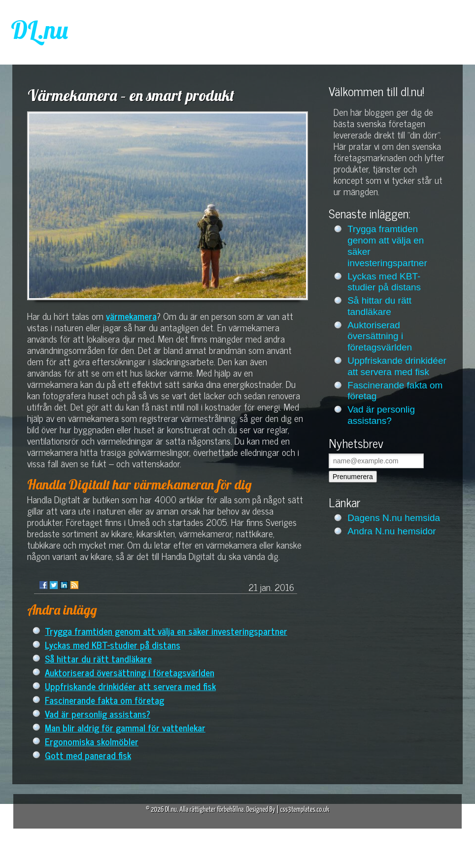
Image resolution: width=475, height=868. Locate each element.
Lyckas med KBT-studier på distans (113, 644)
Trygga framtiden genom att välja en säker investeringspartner (166, 631)
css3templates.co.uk (305, 810)
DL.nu (39, 30)
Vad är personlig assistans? (98, 713)
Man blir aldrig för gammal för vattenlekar (125, 727)
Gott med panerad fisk (88, 755)
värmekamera (131, 316)
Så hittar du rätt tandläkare (98, 658)
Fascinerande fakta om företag (104, 700)
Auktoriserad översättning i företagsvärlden (130, 672)
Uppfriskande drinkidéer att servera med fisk (130, 686)
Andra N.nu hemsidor (392, 531)
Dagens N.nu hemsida (394, 518)
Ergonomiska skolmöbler (92, 741)
